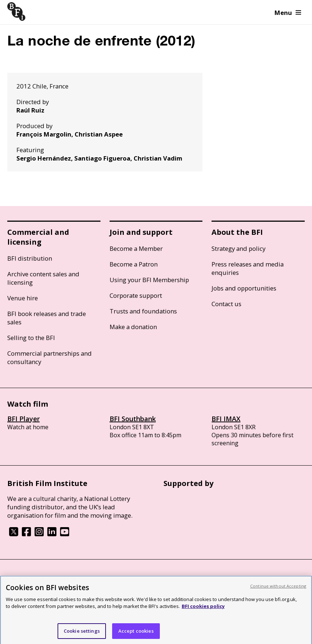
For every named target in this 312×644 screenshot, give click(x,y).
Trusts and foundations (143, 311)
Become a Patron (134, 264)
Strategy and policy (238, 248)
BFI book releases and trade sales (47, 318)
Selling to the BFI (31, 338)
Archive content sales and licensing (43, 278)
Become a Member (136, 248)
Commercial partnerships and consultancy (50, 357)
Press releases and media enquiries (248, 268)
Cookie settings (82, 633)
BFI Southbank (133, 419)
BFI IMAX (226, 419)
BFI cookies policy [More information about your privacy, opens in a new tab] (203, 609)
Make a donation (133, 327)
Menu (288, 13)
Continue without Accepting (278, 588)
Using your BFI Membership (149, 280)
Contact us (226, 304)
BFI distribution (30, 258)
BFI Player (23, 419)
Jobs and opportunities (244, 288)
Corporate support (136, 295)
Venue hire (23, 298)
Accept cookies (136, 633)
